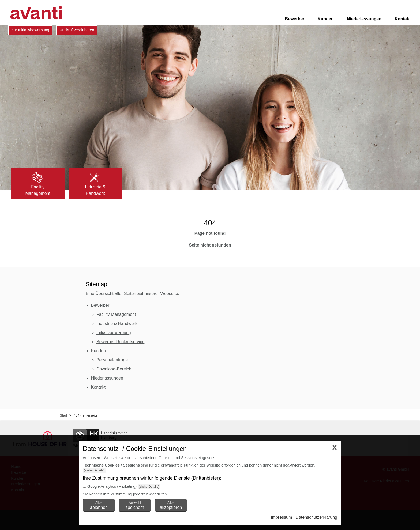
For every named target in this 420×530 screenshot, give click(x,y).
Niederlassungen (364, 19)
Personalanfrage (112, 360)
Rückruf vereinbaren (77, 30)
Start (63, 415)
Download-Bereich (114, 369)
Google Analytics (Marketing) (112, 486)
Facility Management (116, 314)
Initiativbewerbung (114, 333)
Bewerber (295, 19)
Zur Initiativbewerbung (30, 30)
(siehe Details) (94, 470)
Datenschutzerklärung (316, 517)
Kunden (326, 19)
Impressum (281, 517)
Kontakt (403, 19)
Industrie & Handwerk (117, 323)
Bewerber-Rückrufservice (121, 342)
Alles (99, 505)
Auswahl (135, 505)
